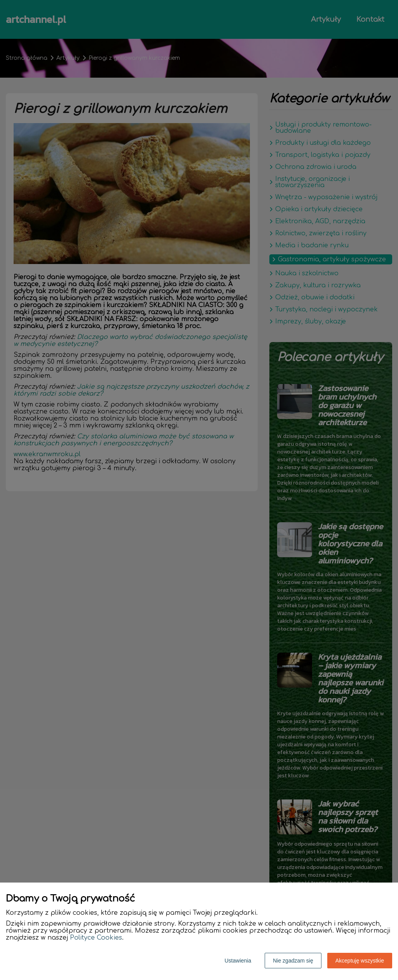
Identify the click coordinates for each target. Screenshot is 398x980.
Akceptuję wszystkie (360, 961)
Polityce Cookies (96, 938)
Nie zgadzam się (293, 961)
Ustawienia (238, 961)
